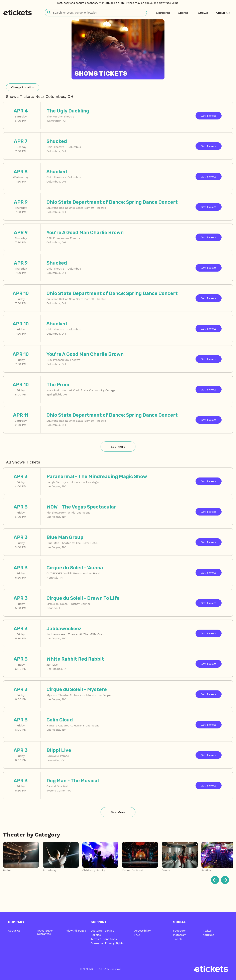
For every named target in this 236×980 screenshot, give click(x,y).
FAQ (137, 935)
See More (118, 447)
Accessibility (142, 931)
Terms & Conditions (104, 939)
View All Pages (76, 931)
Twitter (208, 931)
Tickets (209, 116)
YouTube (209, 935)
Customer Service (102, 931)
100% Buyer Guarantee (45, 932)
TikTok (177, 939)
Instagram (180, 935)
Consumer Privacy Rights (107, 943)
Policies (96, 935)
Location (23, 87)
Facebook (180, 931)
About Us (14, 931)
